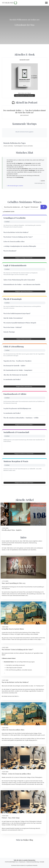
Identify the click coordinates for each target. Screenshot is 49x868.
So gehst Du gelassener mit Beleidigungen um (18, 415)
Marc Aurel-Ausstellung (36, 603)
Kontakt (42, 862)
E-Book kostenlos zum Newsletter (24, 96)
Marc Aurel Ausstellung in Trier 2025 (14, 599)
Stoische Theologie (10, 336)
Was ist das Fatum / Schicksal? (14, 331)
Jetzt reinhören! (24, 115)
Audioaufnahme (34, 751)
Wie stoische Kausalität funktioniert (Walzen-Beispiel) (21, 327)
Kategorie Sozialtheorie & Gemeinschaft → (24, 465)
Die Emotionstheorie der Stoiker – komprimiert (19, 376)
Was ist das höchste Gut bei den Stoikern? (17, 233)
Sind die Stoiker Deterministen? (14, 322)
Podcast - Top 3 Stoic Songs (11, 834)
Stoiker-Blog (28, 856)
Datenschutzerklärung (33, 862)
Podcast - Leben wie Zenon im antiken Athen (16, 790)
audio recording (25, 650)
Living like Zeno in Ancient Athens (13, 645)
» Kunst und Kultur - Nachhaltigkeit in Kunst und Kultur (18, 146)
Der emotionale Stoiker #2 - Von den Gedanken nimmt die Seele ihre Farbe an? (24, 112)
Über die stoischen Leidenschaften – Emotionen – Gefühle (22, 425)
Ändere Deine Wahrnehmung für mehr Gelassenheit (20, 282)
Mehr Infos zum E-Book (25, 93)
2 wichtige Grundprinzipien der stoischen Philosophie (21, 247)
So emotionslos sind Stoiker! (13, 385)
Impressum (22, 862)
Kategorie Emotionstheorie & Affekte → (25, 432)
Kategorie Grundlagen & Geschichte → (24, 259)
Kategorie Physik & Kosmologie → (24, 343)
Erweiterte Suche (9, 212)
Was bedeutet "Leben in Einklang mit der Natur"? (19, 238)
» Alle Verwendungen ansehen (15, 186)
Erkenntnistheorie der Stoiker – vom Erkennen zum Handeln (23, 287)
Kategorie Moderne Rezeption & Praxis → (24, 498)
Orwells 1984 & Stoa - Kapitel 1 (12, 546)
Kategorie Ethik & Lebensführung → (24, 392)
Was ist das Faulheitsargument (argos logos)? (18, 317)
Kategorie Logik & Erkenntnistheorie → (24, 294)
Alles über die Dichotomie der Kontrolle (16, 380)
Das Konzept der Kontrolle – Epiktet (15, 371)
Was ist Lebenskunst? (11, 252)
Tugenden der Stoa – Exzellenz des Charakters (18, 366)
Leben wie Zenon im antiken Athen (15, 242)
